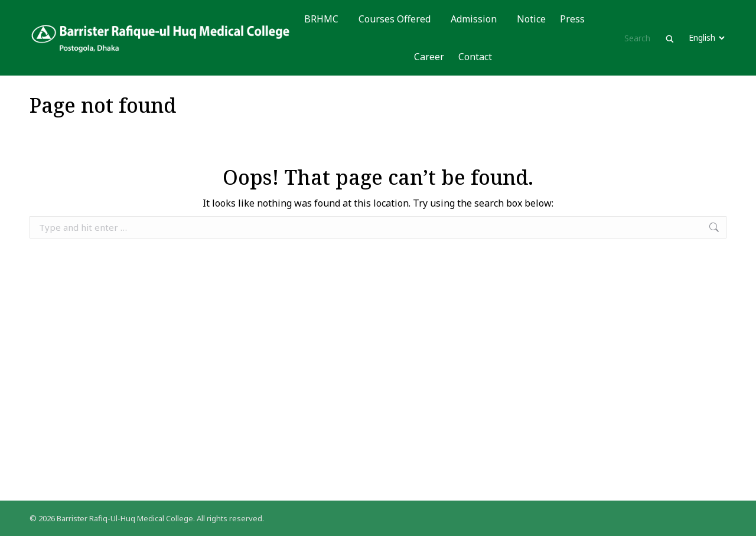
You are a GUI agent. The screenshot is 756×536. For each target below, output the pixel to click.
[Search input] (643, 38)
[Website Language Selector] (706, 38)
